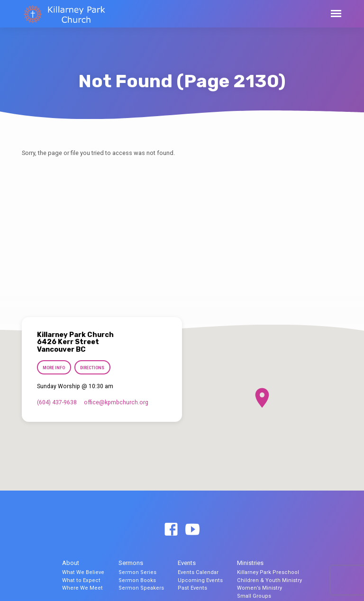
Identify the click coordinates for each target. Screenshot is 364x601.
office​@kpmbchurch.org (116, 402)
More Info (54, 368)
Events (187, 563)
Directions (93, 368)
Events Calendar (198, 572)
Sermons (131, 563)
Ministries (250, 563)
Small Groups (254, 596)
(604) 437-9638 (57, 402)
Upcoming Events (200, 580)
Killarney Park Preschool (268, 572)
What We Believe (83, 572)
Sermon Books (137, 580)
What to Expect (81, 580)
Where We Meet (82, 588)
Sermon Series (137, 572)
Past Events (192, 588)
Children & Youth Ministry (269, 580)
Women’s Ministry (259, 588)
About (71, 563)
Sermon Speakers (141, 588)
